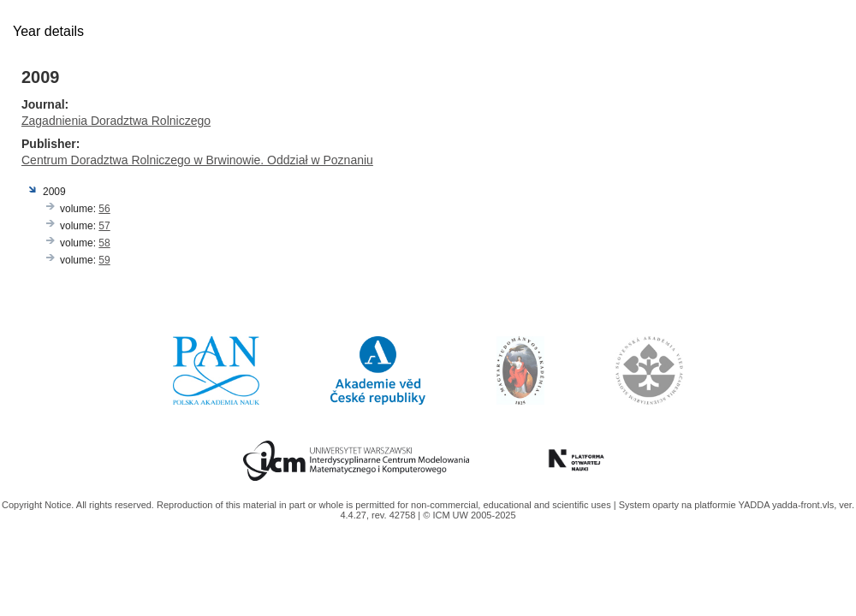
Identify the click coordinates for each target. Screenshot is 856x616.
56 (104, 209)
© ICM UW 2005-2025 (469, 515)
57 (104, 226)
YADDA (755, 505)
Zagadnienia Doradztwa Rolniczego (116, 121)
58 (104, 243)
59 (104, 260)
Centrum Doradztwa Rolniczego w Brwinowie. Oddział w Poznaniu (197, 160)
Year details (48, 31)
